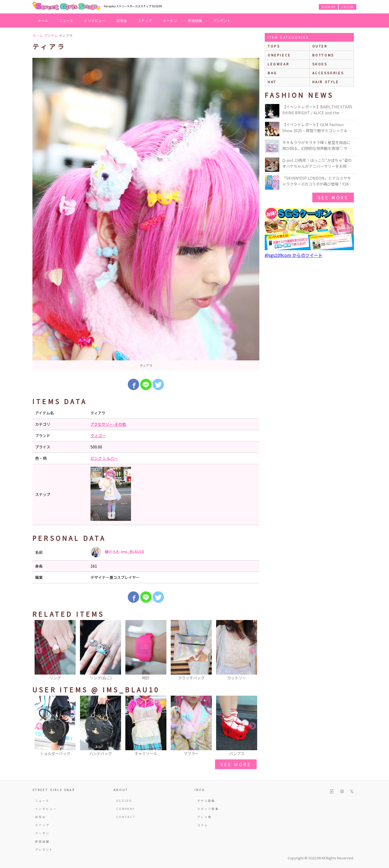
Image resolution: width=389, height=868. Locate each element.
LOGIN (348, 7)
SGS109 (124, 801)
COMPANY (126, 809)
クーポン (170, 20)
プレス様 (204, 817)
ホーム (43, 20)
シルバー (110, 458)
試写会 (122, 20)
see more (236, 764)
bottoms (323, 55)
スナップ (145, 20)
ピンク (96, 458)
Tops (274, 46)
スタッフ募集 (208, 809)
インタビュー (95, 20)
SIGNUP (328, 7)
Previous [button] (39, 651)
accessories (328, 73)
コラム (203, 825)
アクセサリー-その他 (108, 424)
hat (272, 82)
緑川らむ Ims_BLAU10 (117, 552)
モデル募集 (206, 801)
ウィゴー (98, 435)
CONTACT (126, 817)
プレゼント (222, 20)
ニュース (66, 20)
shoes (320, 64)
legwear (279, 64)
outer (320, 46)
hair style (326, 82)
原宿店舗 (195, 20)
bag (272, 73)
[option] (146, 214)
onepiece (279, 55)
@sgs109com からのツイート (294, 255)
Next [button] (253, 651)
